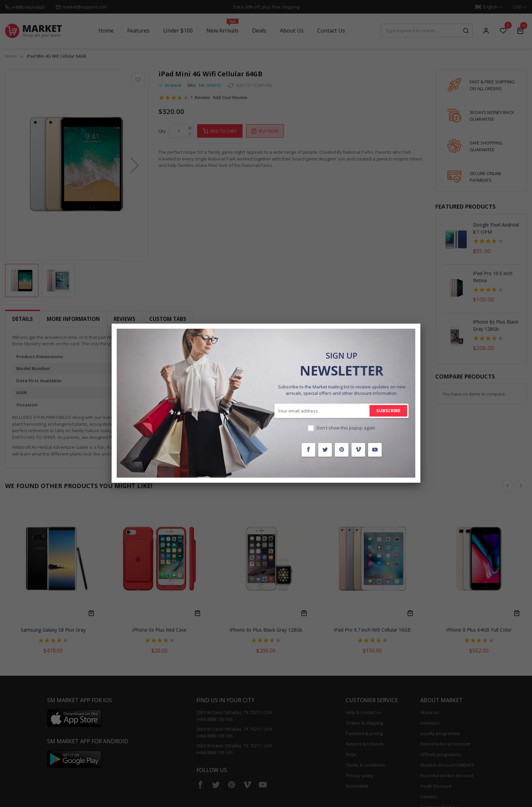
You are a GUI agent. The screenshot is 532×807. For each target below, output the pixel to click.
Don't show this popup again (346, 428)
